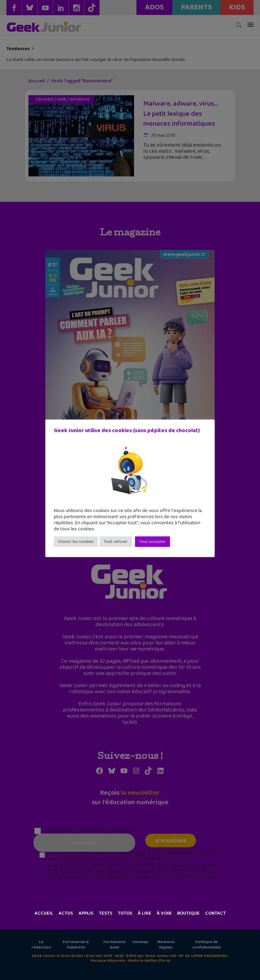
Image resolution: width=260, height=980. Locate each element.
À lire (145, 913)
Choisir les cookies (76, 542)
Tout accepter (153, 542)
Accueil (44, 913)
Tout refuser (116, 542)
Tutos (125, 913)
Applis (86, 913)
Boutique (188, 913)
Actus (66, 913)
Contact (215, 913)
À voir (164, 913)
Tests (106, 913)
